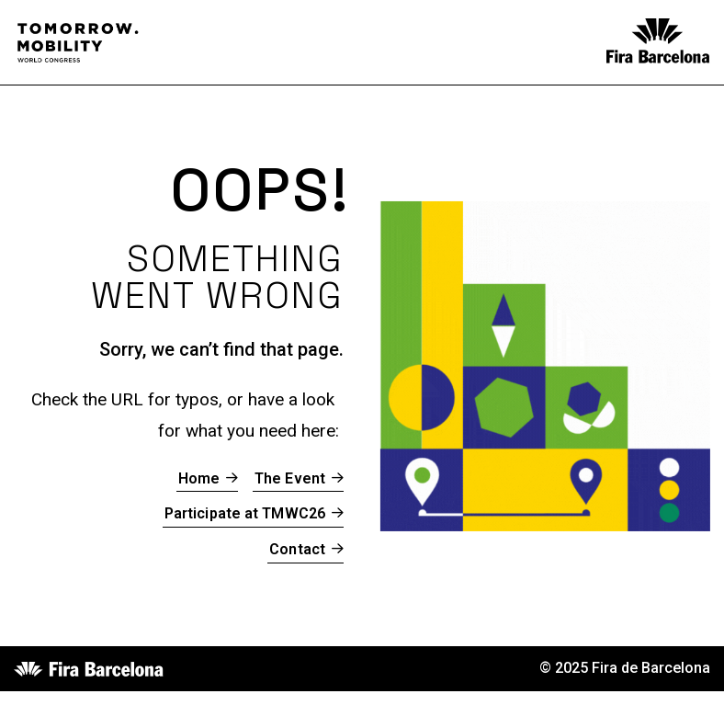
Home (199, 478)
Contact (297, 549)
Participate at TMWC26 (245, 513)
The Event (290, 478)
